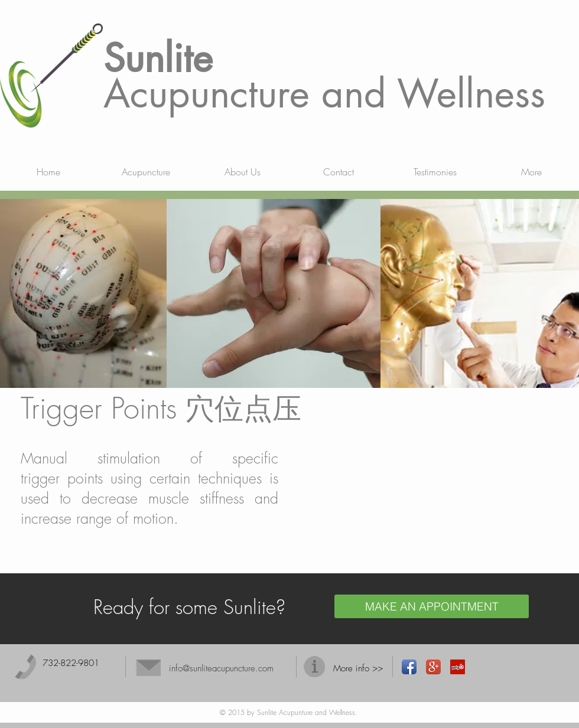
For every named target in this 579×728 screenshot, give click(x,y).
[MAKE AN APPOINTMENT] (432, 606)
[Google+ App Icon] (433, 667)
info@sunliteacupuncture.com (221, 668)
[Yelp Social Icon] (458, 667)
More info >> (358, 668)
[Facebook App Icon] (409, 667)
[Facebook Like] (502, 667)
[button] (145, 172)
